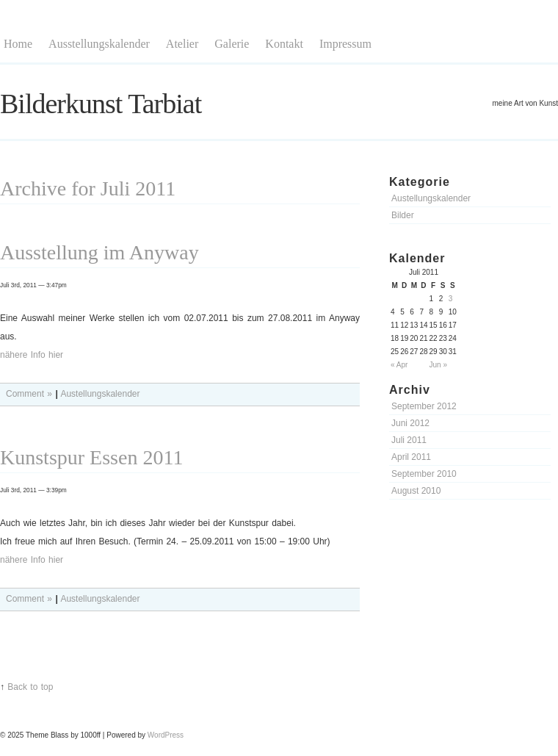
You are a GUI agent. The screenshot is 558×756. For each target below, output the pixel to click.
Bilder (403, 215)
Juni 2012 (410, 423)
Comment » (29, 394)
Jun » (438, 365)
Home (18, 44)
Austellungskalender (431, 198)
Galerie (232, 44)
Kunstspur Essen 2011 (91, 457)
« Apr (399, 365)
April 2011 (411, 457)
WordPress (166, 735)
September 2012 (424, 406)
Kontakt (284, 44)
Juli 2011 (409, 440)
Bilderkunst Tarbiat (101, 104)
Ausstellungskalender (99, 44)
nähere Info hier (32, 355)
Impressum (345, 44)
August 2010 (416, 491)
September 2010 (424, 474)
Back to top (30, 687)
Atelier (182, 44)
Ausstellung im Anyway (99, 252)
